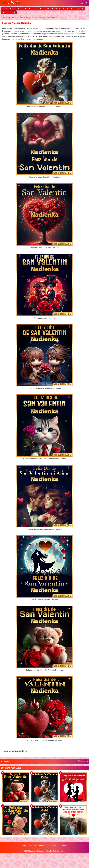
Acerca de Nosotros (29, 845)
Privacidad (53, 845)
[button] (3, 9)
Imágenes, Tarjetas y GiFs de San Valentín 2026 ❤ (47, 851)
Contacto (43, 845)
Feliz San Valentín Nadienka (16, 23)
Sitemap (64, 845)
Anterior (7, 761)
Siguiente (82, 761)
